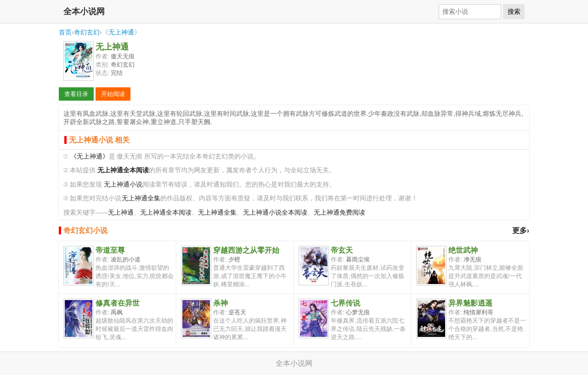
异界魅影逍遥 (470, 303)
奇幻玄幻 (87, 32)
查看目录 (76, 94)
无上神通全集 (141, 198)
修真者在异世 (118, 303)
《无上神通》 (90, 156)
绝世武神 (463, 250)
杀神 (220, 303)
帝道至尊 (110, 250)
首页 (65, 32)
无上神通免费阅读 (339, 213)
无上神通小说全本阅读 (275, 213)
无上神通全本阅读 (166, 213)
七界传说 (345, 303)
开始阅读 (113, 94)
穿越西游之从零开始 (246, 250)
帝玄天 (342, 250)
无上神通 (121, 32)
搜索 (514, 11)
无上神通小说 (123, 185)
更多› (521, 230)
